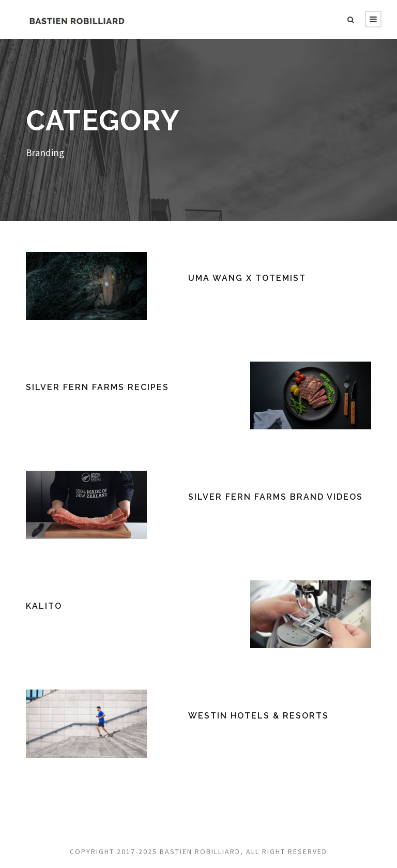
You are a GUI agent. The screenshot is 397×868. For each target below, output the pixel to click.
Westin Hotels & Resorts (258, 716)
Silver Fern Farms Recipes (97, 387)
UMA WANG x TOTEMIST (247, 278)
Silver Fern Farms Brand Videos (276, 497)
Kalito (44, 606)
